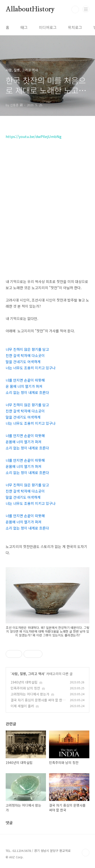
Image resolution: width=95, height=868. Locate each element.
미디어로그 (48, 27)
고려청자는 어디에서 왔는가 (30, 694)
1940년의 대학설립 (24, 682)
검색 (75, 9)
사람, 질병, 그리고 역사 (28, 674)
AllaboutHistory (30, 9)
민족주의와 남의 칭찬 (25, 688)
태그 (24, 27)
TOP (86, 853)
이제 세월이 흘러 (22, 706)
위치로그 (75, 27)
